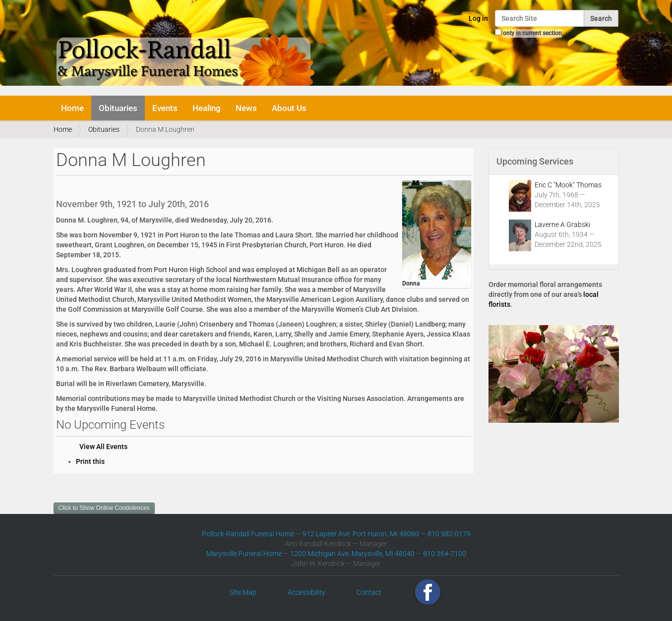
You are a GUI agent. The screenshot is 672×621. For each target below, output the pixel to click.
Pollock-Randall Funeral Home (248, 534)
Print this (90, 461)
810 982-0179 (449, 534)
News (246, 108)
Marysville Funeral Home (244, 554)
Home (72, 108)
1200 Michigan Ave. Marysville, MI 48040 (352, 554)
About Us (289, 108)
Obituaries (118, 108)
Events (165, 108)
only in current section (532, 33)
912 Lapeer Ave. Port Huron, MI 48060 (361, 534)
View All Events (103, 447)
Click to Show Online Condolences (104, 508)
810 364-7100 (445, 554)
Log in (478, 18)
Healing (207, 108)
